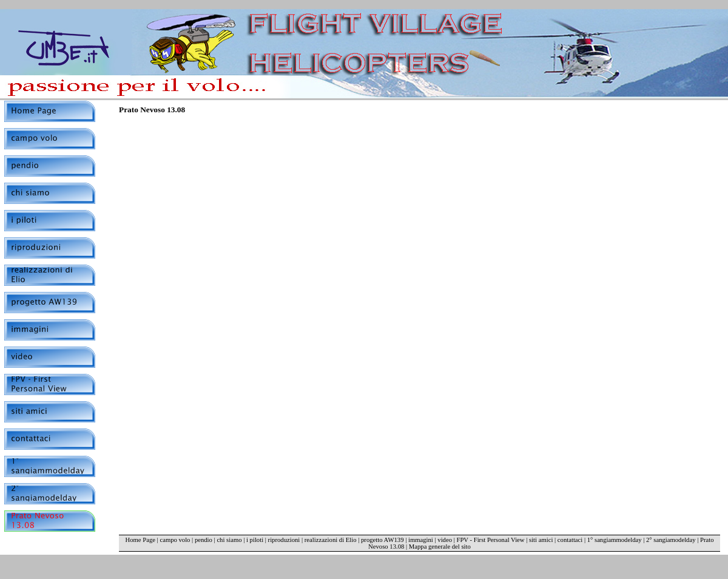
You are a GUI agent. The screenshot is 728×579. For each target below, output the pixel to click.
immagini (421, 540)
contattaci (570, 540)
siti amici (541, 540)
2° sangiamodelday (671, 540)
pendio (204, 540)
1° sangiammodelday (615, 540)
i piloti (255, 540)
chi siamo (229, 540)
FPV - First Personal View (490, 540)
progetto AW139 (382, 540)
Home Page (140, 540)
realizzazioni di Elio (331, 540)
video (445, 540)
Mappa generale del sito (440, 547)
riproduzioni (284, 540)
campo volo (175, 540)
